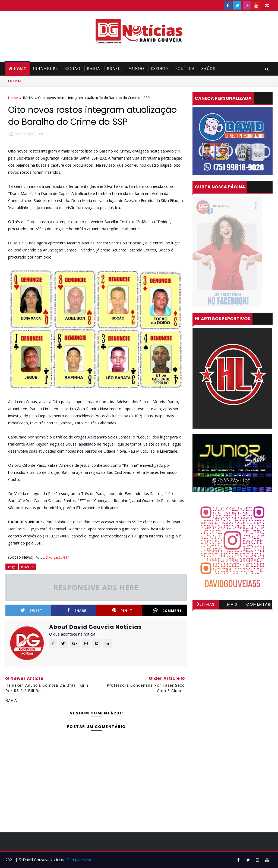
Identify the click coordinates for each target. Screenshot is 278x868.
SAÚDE (208, 69)
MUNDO (136, 69)
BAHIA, (43, 134)
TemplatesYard (80, 860)
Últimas (206, 604)
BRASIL (114, 69)
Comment (168, 610)
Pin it (122, 610)
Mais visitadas (232, 605)
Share (77, 610)
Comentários (259, 605)
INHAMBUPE (45, 69)
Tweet (31, 610)
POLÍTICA (185, 69)
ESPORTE (160, 69)
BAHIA (94, 69)
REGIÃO (72, 69)
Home (20, 69)
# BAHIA (27, 567)
